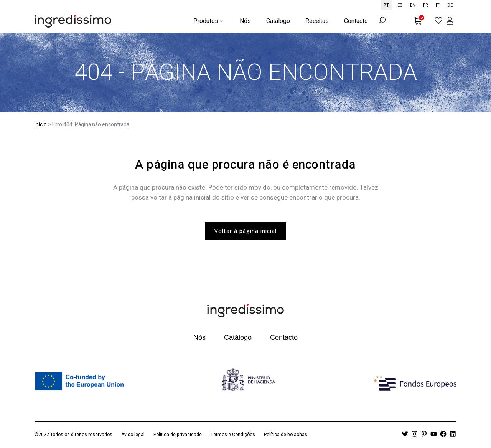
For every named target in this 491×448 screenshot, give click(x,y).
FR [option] (426, 5)
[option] (400, 5)
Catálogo (238, 337)
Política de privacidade (178, 435)
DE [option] (450, 5)
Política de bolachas (286, 435)
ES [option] (400, 5)
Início (41, 125)
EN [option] (413, 5)
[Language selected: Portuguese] (419, 5)
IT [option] (438, 5)
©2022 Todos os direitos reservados (73, 435)
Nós (199, 337)
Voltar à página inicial (245, 231)
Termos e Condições (233, 435)
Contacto (284, 337)
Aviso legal (133, 435)
